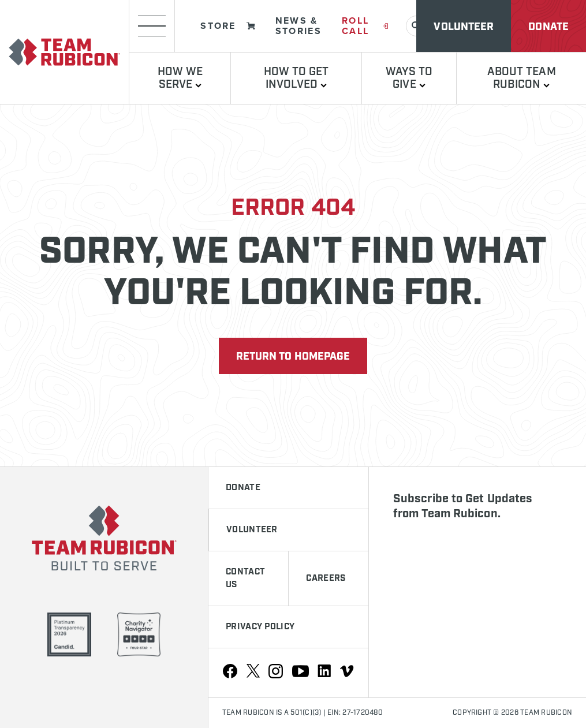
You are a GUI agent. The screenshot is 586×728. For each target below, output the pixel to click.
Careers (326, 578)
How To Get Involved (296, 78)
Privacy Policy (260, 627)
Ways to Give (409, 78)
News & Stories (298, 26)
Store (228, 26)
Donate (548, 27)
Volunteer (464, 27)
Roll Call (365, 26)
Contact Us (245, 578)
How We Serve (180, 78)
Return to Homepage (293, 357)
